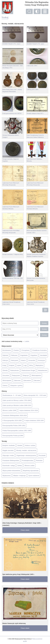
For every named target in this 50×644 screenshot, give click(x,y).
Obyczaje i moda (8, 455)
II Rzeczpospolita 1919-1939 (12, 420)
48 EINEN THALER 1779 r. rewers (13, 35)
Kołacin (23, 360)
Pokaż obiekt (25, 530)
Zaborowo (17, 380)
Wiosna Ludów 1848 (9, 410)
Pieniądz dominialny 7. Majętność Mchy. (13, 246)
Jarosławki (43, 355)
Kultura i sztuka (30, 445)
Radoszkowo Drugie (28, 370)
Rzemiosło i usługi (9, 466)
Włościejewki (7, 380)
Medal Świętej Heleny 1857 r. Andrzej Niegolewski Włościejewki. (13, 82)
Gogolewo (34, 355)
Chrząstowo (25, 350)
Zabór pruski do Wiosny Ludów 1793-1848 (17, 400)
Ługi (25, 365)
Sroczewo (6, 375)
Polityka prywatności (37, 639)
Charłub (16, 350)
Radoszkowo (15, 370)
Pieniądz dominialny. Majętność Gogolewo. (13, 152)
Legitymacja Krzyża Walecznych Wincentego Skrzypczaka (13, 176)
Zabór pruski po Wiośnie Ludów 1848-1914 (17, 405)
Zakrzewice (27, 380)
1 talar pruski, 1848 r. (37, 57)
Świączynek (16, 375)
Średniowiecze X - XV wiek (12, 395)
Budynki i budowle (9, 445)
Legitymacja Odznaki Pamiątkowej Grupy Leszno (13, 295)
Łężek (19, 365)
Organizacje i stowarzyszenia (26, 455)
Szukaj (44, 323)
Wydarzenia (6, 476)
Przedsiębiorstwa (28, 460)
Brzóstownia (7, 350)
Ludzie (27, 341)
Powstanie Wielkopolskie (11, 460)
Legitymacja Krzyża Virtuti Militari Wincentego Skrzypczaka (13, 223)
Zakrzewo (37, 380)
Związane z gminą (16, 385)
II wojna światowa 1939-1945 (34, 420)
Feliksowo (14, 355)
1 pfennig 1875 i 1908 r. (37, 81)
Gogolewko (24, 355)
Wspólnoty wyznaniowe (31, 471)
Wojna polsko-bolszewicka (11, 471)
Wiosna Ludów (30, 466)
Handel (20, 445)
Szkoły (20, 466)
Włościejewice (36, 375)
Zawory (5, 385)
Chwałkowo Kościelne (39, 350)
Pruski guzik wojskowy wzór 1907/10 (13, 105)
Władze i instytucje (19, 476)
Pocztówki (42, 455)
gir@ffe (25, 641)
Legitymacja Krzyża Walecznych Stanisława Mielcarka (13, 199)
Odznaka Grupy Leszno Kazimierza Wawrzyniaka (37, 271)
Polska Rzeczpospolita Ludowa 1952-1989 (17, 431)
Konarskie (32, 360)
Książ (4, 365)
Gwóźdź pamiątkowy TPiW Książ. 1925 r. (13, 271)
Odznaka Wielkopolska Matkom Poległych (13, 128)
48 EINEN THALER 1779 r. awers (37, 35)
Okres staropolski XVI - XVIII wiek (35, 395)
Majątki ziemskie (8, 450)
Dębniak (5, 355)
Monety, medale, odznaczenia (26, 450)
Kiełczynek (15, 360)
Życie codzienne (34, 476)
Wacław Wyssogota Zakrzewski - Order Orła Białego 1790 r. (13, 58)
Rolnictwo (39, 460)
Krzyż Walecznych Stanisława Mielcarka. (37, 152)
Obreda (5, 370)
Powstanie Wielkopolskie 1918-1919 (15, 415)
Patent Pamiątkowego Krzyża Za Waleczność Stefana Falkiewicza (37, 128)
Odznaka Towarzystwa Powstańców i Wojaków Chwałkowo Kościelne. (37, 247)
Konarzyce (41, 360)
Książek (12, 365)
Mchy (31, 365)
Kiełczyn (5, 360)
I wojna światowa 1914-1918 (28, 410)
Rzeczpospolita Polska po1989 (13, 436)
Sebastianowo (43, 370)
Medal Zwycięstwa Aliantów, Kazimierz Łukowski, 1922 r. (37, 223)
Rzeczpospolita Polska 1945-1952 (14, 425)
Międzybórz (39, 365)
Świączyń (26, 375)
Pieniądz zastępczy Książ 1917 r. (37, 105)
